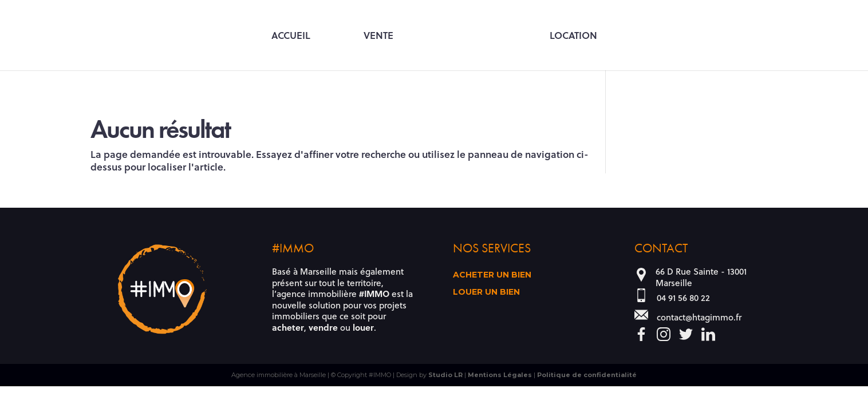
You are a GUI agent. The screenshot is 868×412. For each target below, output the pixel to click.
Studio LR (445, 375)
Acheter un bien (492, 275)
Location (573, 36)
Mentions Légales (500, 375)
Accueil (291, 36)
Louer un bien (486, 292)
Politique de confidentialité (587, 375)
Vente (378, 36)
